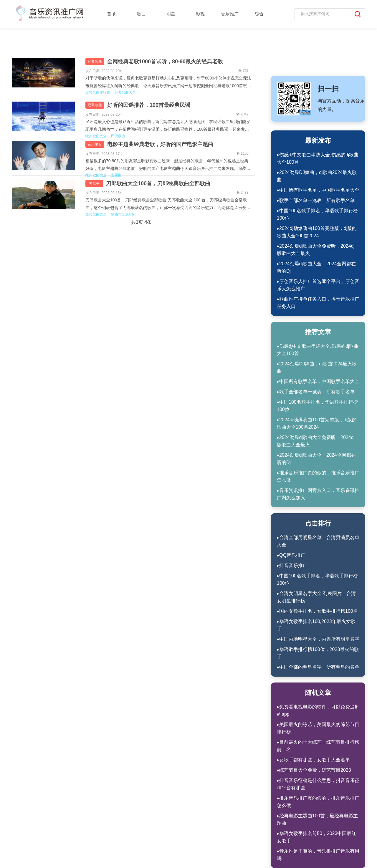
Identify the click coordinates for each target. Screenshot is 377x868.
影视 (200, 14)
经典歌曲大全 (125, 92)
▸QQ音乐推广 (291, 555)
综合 (259, 14)
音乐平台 (95, 144)
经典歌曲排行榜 (98, 92)
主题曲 (116, 175)
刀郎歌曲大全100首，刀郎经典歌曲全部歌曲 (158, 183)
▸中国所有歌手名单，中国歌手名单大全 (318, 190)
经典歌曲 (95, 62)
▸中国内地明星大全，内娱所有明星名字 (318, 639)
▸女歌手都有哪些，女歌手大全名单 (313, 760)
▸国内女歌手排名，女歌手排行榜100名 (317, 611)
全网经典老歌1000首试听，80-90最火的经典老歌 (165, 62)
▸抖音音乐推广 (292, 565)
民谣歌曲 (118, 136)
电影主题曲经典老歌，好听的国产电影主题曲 (160, 144)
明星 (171, 14)
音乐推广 (230, 14)
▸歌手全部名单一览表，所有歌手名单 (316, 200)
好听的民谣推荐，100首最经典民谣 (149, 105)
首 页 (112, 14)
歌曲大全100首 (123, 214)
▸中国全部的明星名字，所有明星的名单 (318, 667)
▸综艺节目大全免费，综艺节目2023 (314, 770)
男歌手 (94, 183)
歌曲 (141, 14)
